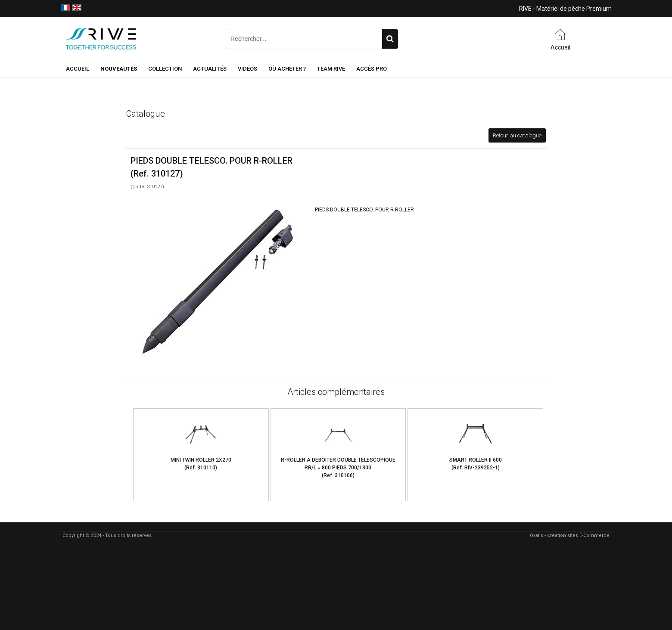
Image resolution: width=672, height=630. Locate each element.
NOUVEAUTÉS (119, 69)
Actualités (210, 69)
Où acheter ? (287, 69)
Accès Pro (372, 69)
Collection (165, 69)
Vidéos (247, 69)
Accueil (78, 69)
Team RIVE (331, 69)
